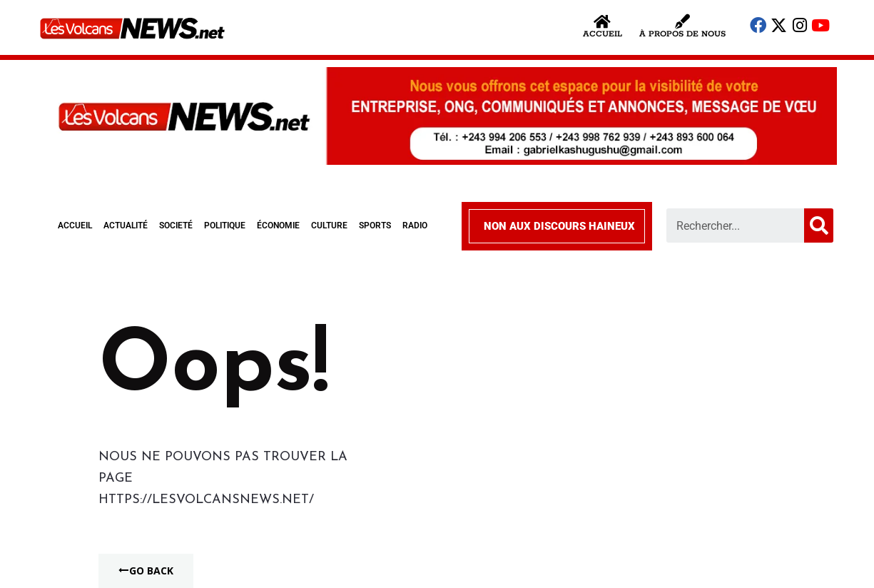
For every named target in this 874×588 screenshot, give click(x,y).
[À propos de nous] (682, 22)
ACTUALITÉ (126, 225)
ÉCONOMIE (278, 225)
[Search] (819, 225)
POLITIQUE (225, 225)
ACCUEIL (75, 225)
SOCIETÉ (176, 225)
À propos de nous (682, 34)
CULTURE (329, 225)
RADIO (415, 225)
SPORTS (375, 225)
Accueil (603, 34)
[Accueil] (603, 22)
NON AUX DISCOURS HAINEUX (559, 226)
